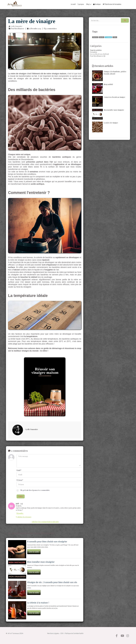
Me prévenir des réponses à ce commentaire (33, 490)
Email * (19, 470)
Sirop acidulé (103, 89)
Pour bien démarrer (97, 56)
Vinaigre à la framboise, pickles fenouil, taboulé (109, 76)
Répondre (20, 513)
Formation (93, 52)
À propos (81, 4)
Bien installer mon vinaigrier (41, 562)
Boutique (97, 4)
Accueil (73, 4)
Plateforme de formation (112, 4)
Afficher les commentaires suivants (45, 522)
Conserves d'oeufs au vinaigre (109, 101)
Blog (89, 4)
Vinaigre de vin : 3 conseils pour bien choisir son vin (52, 582)
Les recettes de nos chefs (98, 54)
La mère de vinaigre (105, 127)
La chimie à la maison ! (38, 603)
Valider (21, 496)
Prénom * (20, 480)
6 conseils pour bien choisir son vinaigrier (47, 542)
